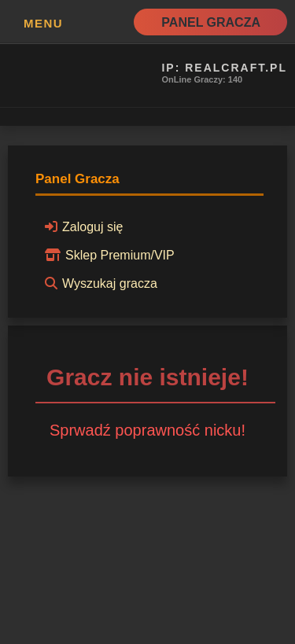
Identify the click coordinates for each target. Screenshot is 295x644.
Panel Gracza (211, 22)
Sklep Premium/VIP (107, 255)
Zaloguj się (81, 226)
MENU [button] (43, 23)
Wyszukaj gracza (99, 283)
